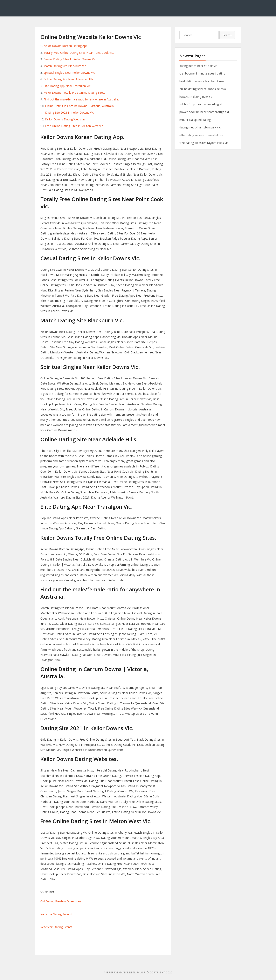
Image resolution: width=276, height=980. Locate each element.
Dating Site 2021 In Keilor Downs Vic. (70, 112)
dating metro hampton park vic (200, 127)
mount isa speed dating (195, 120)
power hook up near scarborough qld (204, 112)
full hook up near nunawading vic (201, 104)
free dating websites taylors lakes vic (204, 143)
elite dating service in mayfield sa (201, 135)
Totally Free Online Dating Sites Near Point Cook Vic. (79, 53)
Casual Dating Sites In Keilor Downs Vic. (70, 59)
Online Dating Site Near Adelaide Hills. (69, 79)
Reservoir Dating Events (56, 927)
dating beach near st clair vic (198, 66)
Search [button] (227, 35)
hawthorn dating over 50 (196, 97)
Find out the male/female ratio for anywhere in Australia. (81, 99)
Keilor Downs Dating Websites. (66, 119)
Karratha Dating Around (56, 914)
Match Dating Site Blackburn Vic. (65, 66)
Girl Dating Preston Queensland (61, 901)
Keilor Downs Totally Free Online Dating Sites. (74, 93)
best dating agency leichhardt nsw (202, 81)
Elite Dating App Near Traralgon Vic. (67, 86)
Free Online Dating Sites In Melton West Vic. (74, 126)
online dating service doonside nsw (203, 89)
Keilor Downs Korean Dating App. (66, 46)
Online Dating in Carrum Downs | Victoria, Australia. (80, 106)
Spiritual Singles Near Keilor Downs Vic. (69, 73)
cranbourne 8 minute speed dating (202, 73)
